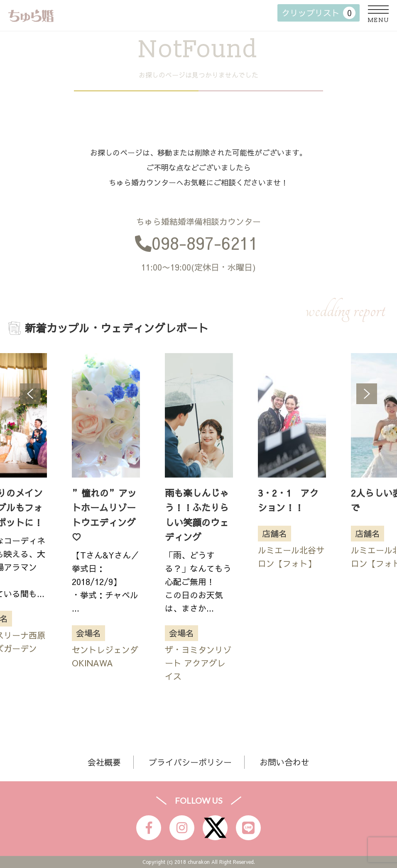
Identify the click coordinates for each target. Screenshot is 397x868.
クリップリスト (319, 13)
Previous (30, 394)
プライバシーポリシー (190, 762)
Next (367, 394)
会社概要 (104, 762)
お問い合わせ (284, 762)
